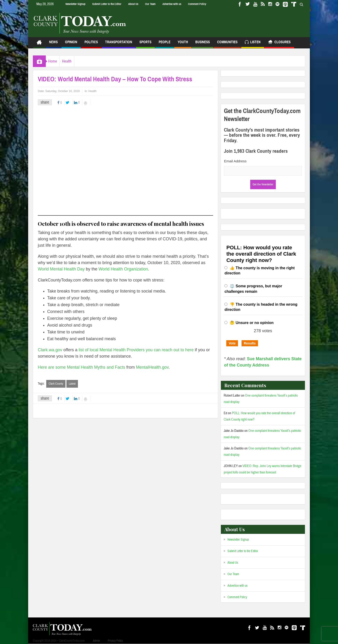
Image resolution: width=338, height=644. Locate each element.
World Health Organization (123, 269)
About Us (133, 4)
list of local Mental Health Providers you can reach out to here (136, 350)
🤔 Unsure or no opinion (252, 323)
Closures (279, 43)
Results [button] (250, 343)
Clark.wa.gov (50, 350)
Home (55, 61)
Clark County (56, 384)
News (53, 44)
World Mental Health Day (61, 269)
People (165, 44)
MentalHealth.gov (152, 367)
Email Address (235, 161)
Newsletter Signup (75, 4)
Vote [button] (232, 343)
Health (74, 61)
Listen (253, 43)
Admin (96, 641)
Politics (91, 44)
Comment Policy (197, 4)
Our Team (150, 4)
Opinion (71, 44)
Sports (145, 44)
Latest (72, 384)
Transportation (119, 44)
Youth (183, 44)
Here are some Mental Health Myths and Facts (81, 367)
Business (203, 44)
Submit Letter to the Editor (107, 4)
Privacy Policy (115, 641)
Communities (227, 44)
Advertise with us (172, 4)
